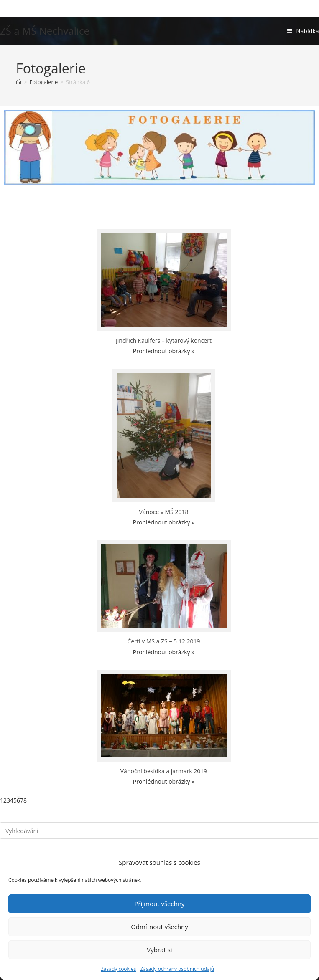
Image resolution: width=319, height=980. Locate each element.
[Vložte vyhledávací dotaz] (159, 831)
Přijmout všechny (159, 904)
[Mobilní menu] (303, 31)
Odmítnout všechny (159, 927)
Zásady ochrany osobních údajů (177, 969)
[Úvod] (19, 82)
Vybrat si (159, 950)
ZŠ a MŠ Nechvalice (45, 31)
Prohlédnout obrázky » (164, 351)
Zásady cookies (118, 969)
